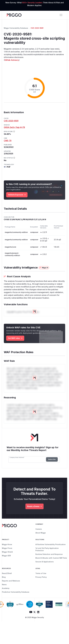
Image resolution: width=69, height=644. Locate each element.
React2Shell (7, 573)
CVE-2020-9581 (37, 28)
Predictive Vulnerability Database (16, 592)
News (4, 585)
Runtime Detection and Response (49, 554)
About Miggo (41, 533)
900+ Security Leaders (32, 3)
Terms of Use (41, 573)
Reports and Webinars (11, 581)
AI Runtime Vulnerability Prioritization (51, 544)
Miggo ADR (6, 556)
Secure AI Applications (45, 562)
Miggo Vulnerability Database (16, 28)
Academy (6, 588)
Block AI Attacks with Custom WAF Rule (51, 558)
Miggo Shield (7, 552)
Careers (39, 529)
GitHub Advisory (12, 60)
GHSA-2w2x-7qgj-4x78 (14, 127)
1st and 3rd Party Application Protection (47, 549)
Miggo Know (7, 544)
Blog (4, 577)
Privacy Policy (41, 577)
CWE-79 (8, 141)
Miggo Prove (7, 548)
